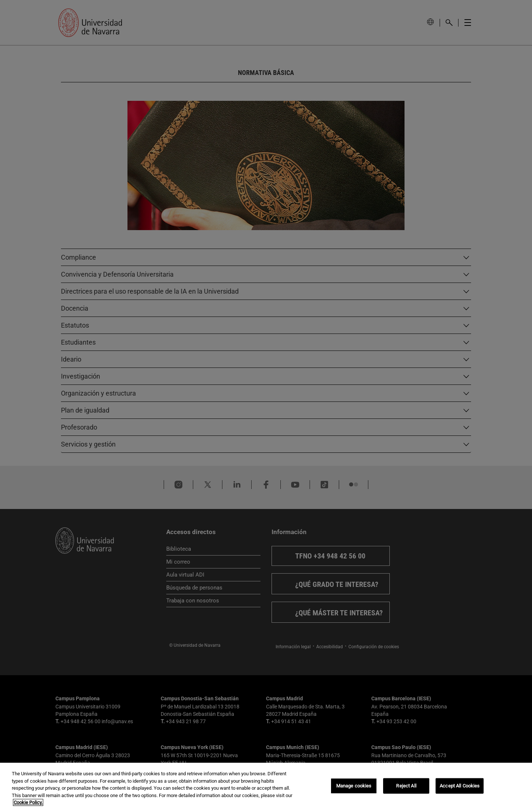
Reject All (406, 786)
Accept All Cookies (460, 786)
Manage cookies (354, 786)
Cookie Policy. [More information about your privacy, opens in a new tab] (28, 802)
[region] (266, 786)
